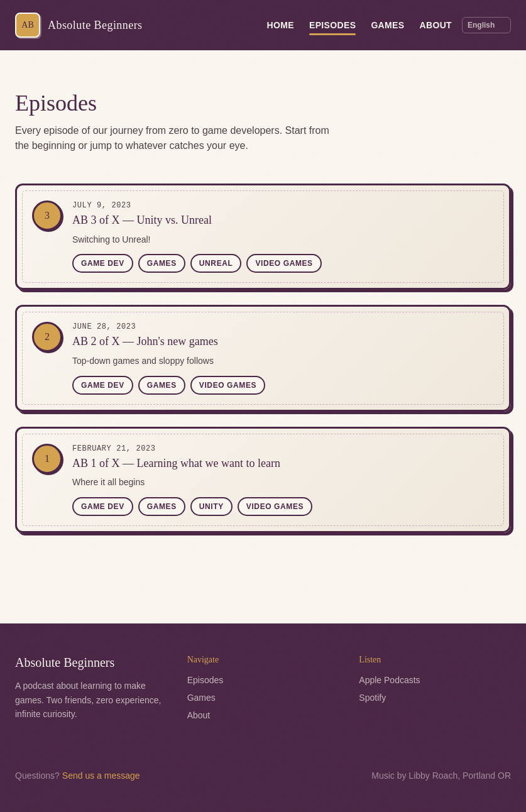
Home (281, 25)
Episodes (332, 27)
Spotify (372, 698)
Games (387, 25)
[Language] (486, 25)
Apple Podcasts (389, 680)
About (436, 25)
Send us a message (101, 776)
